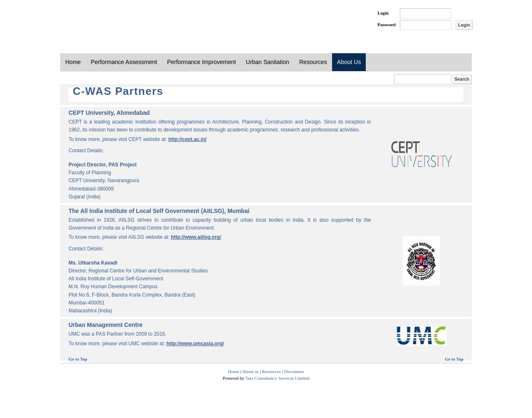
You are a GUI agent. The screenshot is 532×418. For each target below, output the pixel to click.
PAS (88, 20)
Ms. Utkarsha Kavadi (93, 263)
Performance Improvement (202, 62)
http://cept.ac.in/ (187, 139)
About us (251, 371)
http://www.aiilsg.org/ (196, 237)
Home (73, 62)
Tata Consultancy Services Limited (277, 378)
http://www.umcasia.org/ (195, 344)
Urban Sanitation (268, 62)
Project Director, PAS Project (103, 165)
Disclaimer (294, 371)
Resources (313, 62)
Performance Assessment (124, 62)
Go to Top (78, 359)
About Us (349, 62)
